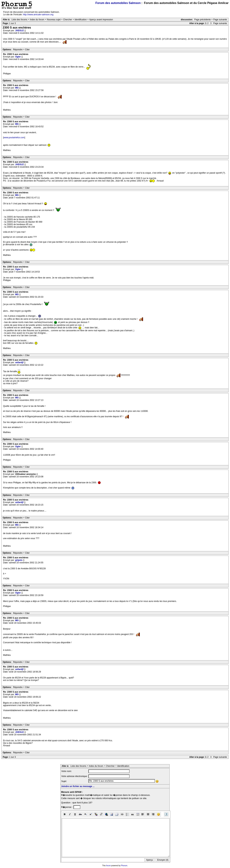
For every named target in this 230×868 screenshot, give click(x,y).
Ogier (18, 57)
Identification (81, 20)
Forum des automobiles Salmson (118, 3)
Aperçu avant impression (101, 20)
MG (17, 88)
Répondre (18, 50)
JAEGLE (20, 31)
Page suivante (220, 20)
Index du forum (37, 20)
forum (109, 866)
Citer (27, 50)
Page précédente (202, 20)
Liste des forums (19, 20)
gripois (19, 560)
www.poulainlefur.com (14, 138)
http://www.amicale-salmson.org (38, 15)
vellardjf (19, 362)
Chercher (67, 20)
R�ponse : (67, 807)
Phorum (124, 866)
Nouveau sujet (54, 20)
